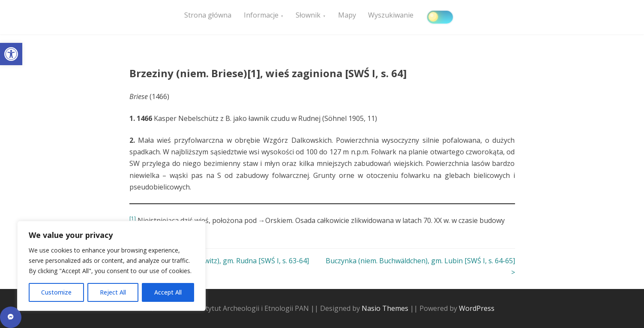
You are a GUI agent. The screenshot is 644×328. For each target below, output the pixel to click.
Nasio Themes (386, 308)
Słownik (321, 18)
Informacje (268, 18)
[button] (11, 54)
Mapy (364, 18)
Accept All (168, 292)
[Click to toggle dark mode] (464, 17)
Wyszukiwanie (413, 18)
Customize (56, 292)
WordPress (477, 308)
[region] (111, 266)
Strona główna (210, 18)
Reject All (113, 292)
